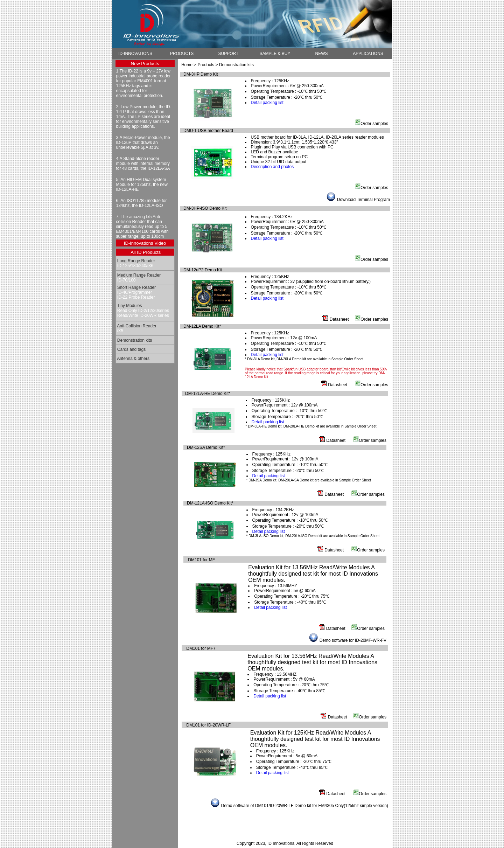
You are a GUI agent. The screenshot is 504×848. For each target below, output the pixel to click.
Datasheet (339, 319)
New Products (145, 64)
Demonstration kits (134, 340)
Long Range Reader (136, 261)
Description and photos (272, 167)
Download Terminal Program (363, 200)
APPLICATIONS (368, 54)
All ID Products (146, 252)
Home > (189, 65)
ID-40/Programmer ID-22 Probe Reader (136, 295)
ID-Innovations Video (145, 243)
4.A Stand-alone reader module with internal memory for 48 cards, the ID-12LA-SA (143, 164)
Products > (208, 65)
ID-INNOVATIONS (135, 54)
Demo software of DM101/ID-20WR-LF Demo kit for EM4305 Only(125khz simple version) (305, 806)
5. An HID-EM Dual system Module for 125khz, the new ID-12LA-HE (142, 185)
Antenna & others (133, 359)
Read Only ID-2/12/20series (143, 311)
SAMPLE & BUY (275, 54)
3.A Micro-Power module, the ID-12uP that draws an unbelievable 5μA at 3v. (143, 143)
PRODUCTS (182, 54)
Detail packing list (267, 103)
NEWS (322, 54)
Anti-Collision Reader (136, 326)
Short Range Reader (136, 287)
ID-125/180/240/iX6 (135, 266)
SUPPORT (229, 54)
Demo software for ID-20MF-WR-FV (353, 640)
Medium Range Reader (138, 275)
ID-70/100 (126, 280)
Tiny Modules (129, 306)
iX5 (120, 331)
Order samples (374, 124)
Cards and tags (131, 349)
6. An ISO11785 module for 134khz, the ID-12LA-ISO (142, 203)
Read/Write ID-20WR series (143, 315)
